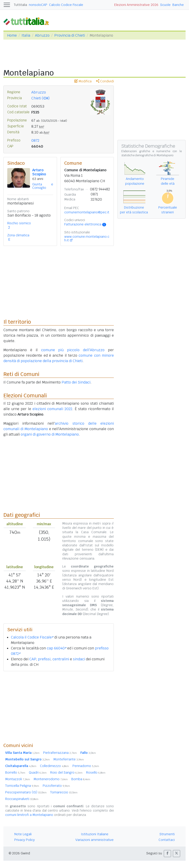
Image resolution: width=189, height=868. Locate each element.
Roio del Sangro (66, 772)
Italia (26, 35)
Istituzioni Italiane (95, 834)
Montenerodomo (51, 779)
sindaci (79, 659)
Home (12, 35)
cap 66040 (57, 648)
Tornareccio (64, 792)
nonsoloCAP (38, 5)
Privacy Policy (25, 840)
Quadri (38, 772)
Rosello (96, 772)
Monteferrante (69, 759)
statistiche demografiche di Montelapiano (147, 155)
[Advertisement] (59, 707)
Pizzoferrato (56, 786)
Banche (178, 5)
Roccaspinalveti (22, 799)
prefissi (44, 659)
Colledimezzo (54, 766)
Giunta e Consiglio (43, 186)
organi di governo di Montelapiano (50, 434)
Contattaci (167, 840)
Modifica (83, 81)
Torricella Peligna (22, 786)
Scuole (165, 5)
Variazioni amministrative (94, 840)
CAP (33, 659)
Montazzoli (18, 779)
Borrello (15, 772)
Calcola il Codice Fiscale (32, 637)
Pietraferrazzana (60, 753)
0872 (35, 140)
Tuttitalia (20, 5)
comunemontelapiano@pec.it (87, 212)
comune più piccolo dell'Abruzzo (73, 350)
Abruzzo (42, 35)
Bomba (81, 779)
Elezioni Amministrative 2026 (136, 5)
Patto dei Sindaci (76, 382)
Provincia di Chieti (70, 35)
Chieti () (40, 98)
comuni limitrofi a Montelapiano (29, 815)
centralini (61, 659)
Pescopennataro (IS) (26, 792)
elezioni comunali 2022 (52, 409)
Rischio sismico (19, 223)
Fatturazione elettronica (85, 224)
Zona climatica (18, 235)
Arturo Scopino (39, 172)
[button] (167, 854)
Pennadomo (86, 766)
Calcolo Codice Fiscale (66, 5)
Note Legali (23, 834)
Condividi (105, 81)
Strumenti (167, 834)
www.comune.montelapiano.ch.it (87, 238)
